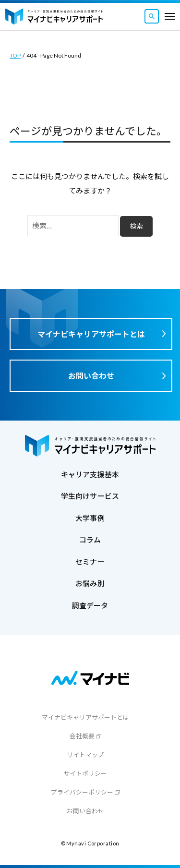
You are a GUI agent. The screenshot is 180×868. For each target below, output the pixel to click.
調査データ (90, 605)
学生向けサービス (90, 496)
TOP (15, 55)
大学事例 (90, 518)
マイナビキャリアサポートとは (91, 334)
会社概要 (82, 736)
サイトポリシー (85, 773)
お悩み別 (90, 583)
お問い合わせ (91, 376)
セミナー (90, 562)
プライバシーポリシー (82, 792)
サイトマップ (85, 755)
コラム (90, 540)
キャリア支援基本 (90, 474)
